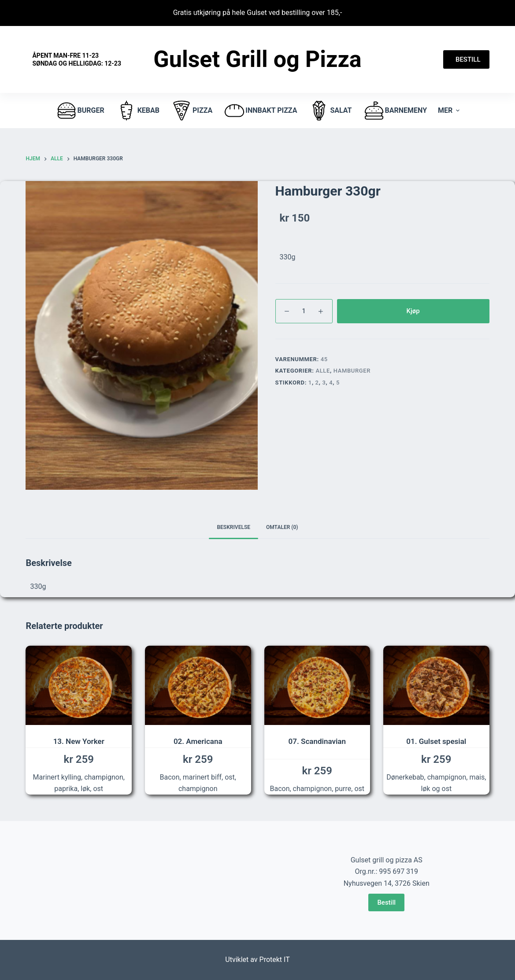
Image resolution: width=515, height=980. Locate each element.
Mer (450, 110)
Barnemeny (395, 111)
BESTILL (466, 59)
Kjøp (413, 311)
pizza (191, 111)
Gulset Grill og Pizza (257, 59)
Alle (323, 371)
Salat (330, 111)
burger (80, 111)
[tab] (233, 527)
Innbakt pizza (260, 111)
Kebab (137, 111)
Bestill (386, 902)
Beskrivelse (233, 527)
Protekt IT (275, 960)
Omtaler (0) (282, 527)
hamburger (352, 371)
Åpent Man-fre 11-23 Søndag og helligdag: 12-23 (76, 59)
